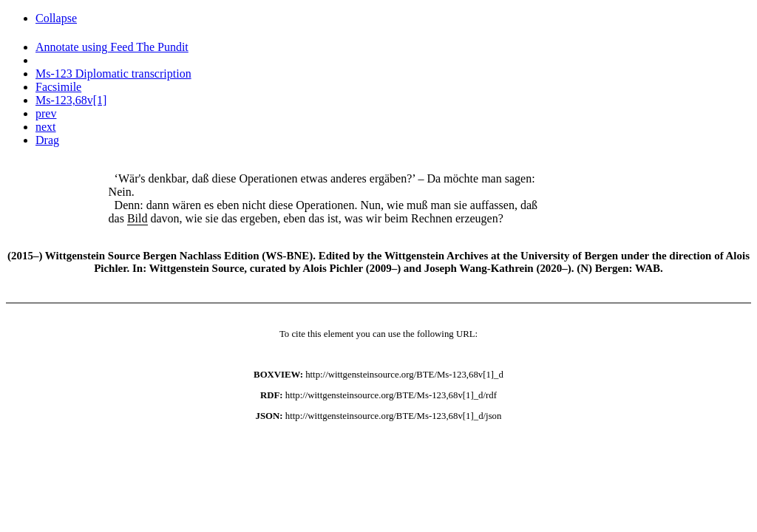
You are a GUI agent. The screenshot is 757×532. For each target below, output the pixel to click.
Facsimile (58, 87)
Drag (47, 140)
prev (46, 113)
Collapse (56, 18)
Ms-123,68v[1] (71, 100)
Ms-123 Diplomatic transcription (113, 74)
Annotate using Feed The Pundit (112, 47)
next (46, 127)
